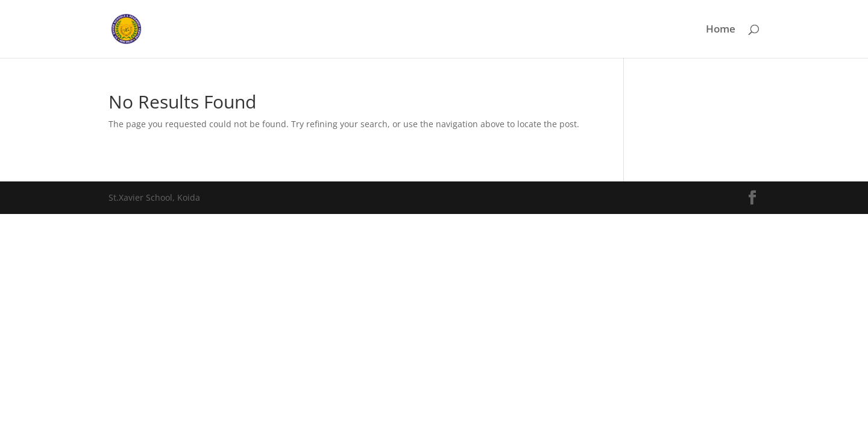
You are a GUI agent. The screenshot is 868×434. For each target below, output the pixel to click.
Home (721, 30)
